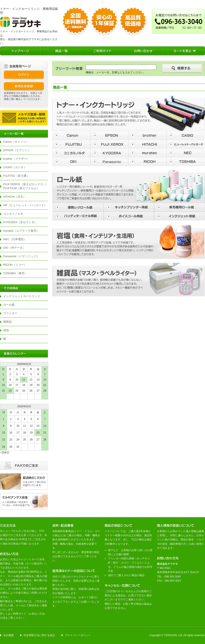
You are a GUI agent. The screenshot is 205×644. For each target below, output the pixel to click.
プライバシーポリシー (78, 635)
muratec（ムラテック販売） (21, 231)
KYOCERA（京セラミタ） (20, 222)
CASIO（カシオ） (15, 167)
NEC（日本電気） (15, 239)
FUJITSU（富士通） (16, 176)
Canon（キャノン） (16, 142)
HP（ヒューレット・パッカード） (25, 205)
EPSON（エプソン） (17, 150)
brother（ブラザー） (16, 159)
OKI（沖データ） (14, 248)
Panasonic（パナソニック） (21, 256)
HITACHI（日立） (15, 197)
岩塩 (6, 330)
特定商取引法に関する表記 (39, 635)
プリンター (10, 313)
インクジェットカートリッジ (22, 296)
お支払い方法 (37, 614)
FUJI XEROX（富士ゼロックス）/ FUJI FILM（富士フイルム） (26, 186)
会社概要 (9, 635)
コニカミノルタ (13, 214)
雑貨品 (8, 322)
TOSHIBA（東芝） (15, 273)
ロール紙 (9, 305)
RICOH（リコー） (15, 265)
